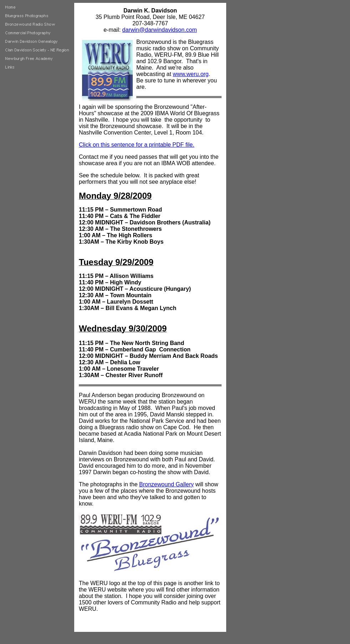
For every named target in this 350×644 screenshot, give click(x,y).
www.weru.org (191, 74)
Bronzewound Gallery (166, 484)
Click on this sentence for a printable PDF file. (137, 145)
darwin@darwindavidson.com (160, 30)
